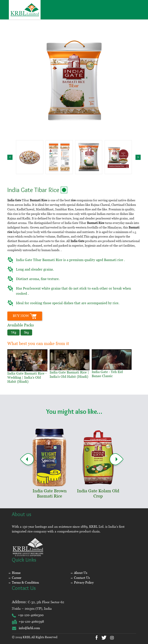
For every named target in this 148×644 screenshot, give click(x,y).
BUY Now (25, 316)
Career (17, 578)
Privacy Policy (84, 582)
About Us (81, 573)
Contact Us (82, 578)
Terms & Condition (25, 582)
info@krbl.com (26, 628)
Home (16, 573)
